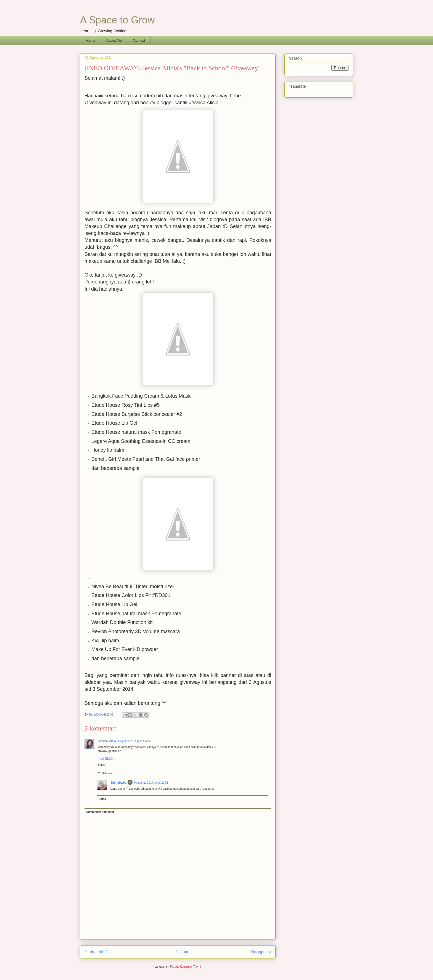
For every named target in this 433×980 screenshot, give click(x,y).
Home (91, 40)
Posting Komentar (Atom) (186, 967)
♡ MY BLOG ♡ (107, 759)
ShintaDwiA (118, 783)
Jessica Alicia (107, 741)
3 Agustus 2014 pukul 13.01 (134, 741)
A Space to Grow (117, 20)
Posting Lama (261, 952)
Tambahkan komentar (100, 812)
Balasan (107, 773)
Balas (101, 765)
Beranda (182, 952)
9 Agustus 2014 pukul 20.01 (151, 783)
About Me (114, 40)
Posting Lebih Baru (98, 952)
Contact (139, 40)
